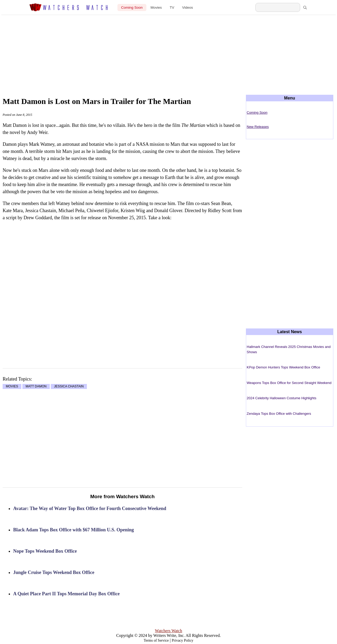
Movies (156, 8)
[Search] (305, 7)
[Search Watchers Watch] (278, 7)
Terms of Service (156, 640)
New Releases (258, 127)
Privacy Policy (182, 640)
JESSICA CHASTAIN (69, 387)
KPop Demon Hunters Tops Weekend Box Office (283, 367)
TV (172, 8)
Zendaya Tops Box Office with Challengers (279, 414)
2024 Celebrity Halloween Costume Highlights (281, 398)
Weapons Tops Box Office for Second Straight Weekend (289, 383)
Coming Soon (132, 8)
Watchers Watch (168, 631)
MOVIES (12, 387)
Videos (188, 8)
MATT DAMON (36, 387)
